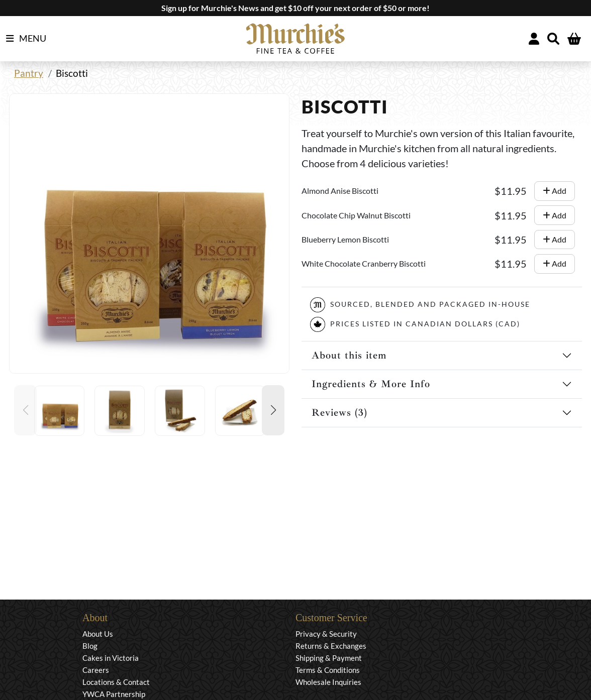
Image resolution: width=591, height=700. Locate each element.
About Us (98, 634)
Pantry (29, 73)
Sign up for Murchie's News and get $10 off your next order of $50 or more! (295, 8)
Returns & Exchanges (331, 646)
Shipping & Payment (329, 658)
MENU (26, 39)
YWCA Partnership (114, 694)
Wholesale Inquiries (328, 682)
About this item (349, 355)
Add (555, 191)
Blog (90, 646)
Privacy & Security (326, 634)
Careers (96, 670)
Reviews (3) (339, 413)
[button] (273, 410)
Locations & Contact (116, 682)
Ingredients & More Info (371, 384)
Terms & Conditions (328, 670)
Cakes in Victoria (111, 658)
